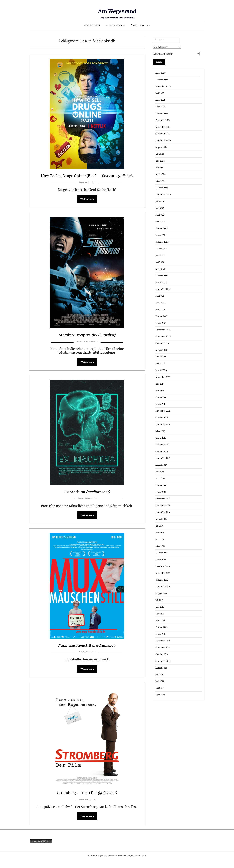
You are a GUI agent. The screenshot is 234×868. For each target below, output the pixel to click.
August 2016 (161, 519)
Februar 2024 (162, 188)
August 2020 (161, 350)
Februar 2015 (161, 627)
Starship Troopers (87, 342)
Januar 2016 (161, 560)
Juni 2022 (160, 255)
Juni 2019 (160, 384)
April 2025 (160, 100)
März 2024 (160, 181)
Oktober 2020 (162, 343)
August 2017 (161, 465)
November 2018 (163, 411)
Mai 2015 (159, 614)
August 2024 (161, 147)
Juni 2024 (160, 161)
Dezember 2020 (163, 330)
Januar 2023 (161, 235)
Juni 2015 (160, 607)
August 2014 (161, 668)
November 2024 (163, 127)
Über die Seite (139, 26)
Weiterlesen (87, 206)
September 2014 (163, 661)
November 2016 (163, 506)
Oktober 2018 (162, 418)
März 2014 (160, 695)
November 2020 (163, 336)
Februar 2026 (162, 80)
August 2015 (161, 593)
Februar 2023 (162, 228)
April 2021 (160, 303)
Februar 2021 (161, 316)
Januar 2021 (161, 323)
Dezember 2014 (163, 641)
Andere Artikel (116, 26)
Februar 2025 (162, 113)
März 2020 (160, 364)
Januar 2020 (161, 370)
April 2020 (161, 357)
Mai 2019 (160, 391)
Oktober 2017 (162, 452)
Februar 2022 (162, 276)
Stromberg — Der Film (87, 800)
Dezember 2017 (163, 445)
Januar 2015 (161, 634)
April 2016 (160, 539)
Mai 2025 (160, 93)
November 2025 (163, 86)
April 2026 (160, 73)
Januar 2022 (161, 282)
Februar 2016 (161, 553)
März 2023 (160, 222)
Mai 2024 (160, 168)
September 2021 (163, 289)
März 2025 (160, 107)
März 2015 (160, 620)
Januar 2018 (161, 438)
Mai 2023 (160, 215)
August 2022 (161, 249)
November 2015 (163, 573)
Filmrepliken (92, 26)
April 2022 (160, 269)
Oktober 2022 (162, 242)
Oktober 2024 (162, 134)
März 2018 (160, 431)
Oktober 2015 (162, 580)
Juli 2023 (160, 201)
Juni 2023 (160, 208)
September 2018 (163, 424)
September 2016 (163, 512)
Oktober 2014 (162, 654)
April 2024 (160, 174)
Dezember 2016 (163, 499)
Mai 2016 (160, 533)
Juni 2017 (160, 472)
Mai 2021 (160, 296)
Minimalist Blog (124, 864)
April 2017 (160, 478)
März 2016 (160, 546)
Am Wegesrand (117, 11)
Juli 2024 (160, 154)
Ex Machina (87, 499)
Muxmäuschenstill (87, 653)
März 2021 (160, 310)
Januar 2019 (161, 404)
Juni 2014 (160, 681)
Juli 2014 (159, 675)
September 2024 (163, 140)
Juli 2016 (159, 526)
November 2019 (163, 377)
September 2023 (163, 195)
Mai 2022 (160, 262)
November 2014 (163, 648)
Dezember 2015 (163, 566)
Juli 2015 (159, 600)
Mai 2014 (160, 688)
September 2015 (163, 587)
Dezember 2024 (163, 120)
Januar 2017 (161, 492)
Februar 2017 (161, 485)
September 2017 (163, 458)
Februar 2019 (161, 397)
